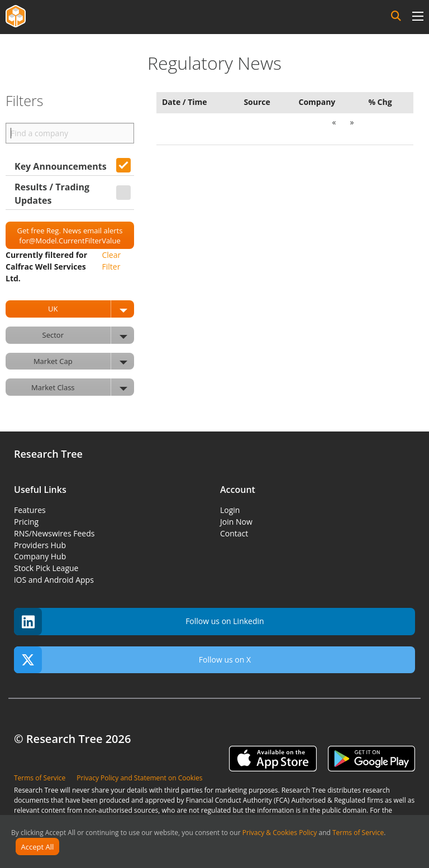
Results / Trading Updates (52, 194)
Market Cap (84, 361)
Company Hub (40, 556)
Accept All (38, 847)
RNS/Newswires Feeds (54, 533)
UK (91, 309)
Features (30, 510)
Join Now (236, 522)
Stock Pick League (46, 568)
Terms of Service (358, 833)
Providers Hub (40, 545)
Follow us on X (132, 660)
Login (230, 510)
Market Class (83, 387)
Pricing (26, 522)
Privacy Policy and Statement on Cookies (139, 778)
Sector (88, 335)
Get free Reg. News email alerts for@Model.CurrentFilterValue (70, 236)
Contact (234, 533)
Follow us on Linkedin (139, 622)
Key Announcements (61, 166)
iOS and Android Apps (54, 580)
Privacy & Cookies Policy (280, 833)
